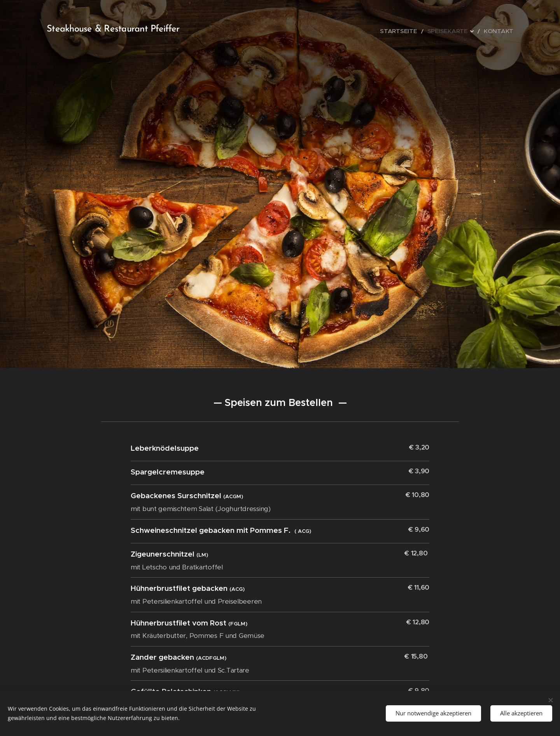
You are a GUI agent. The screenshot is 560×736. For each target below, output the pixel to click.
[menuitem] (415, 31)
